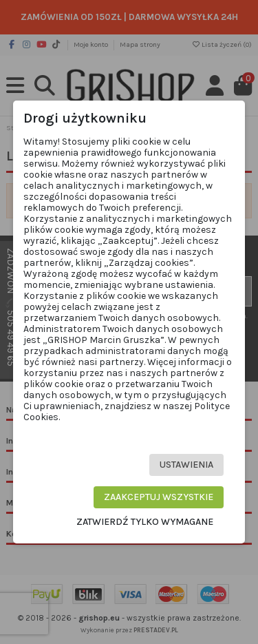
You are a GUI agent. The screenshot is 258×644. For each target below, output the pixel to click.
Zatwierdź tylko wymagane (145, 522)
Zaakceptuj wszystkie (159, 497)
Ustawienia (186, 465)
